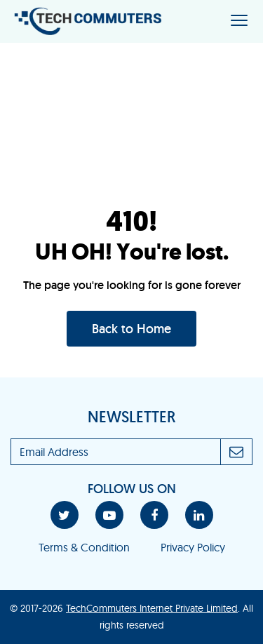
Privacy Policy (193, 547)
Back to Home (131, 329)
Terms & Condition (84, 547)
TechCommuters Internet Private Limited (152, 608)
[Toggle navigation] (239, 21)
